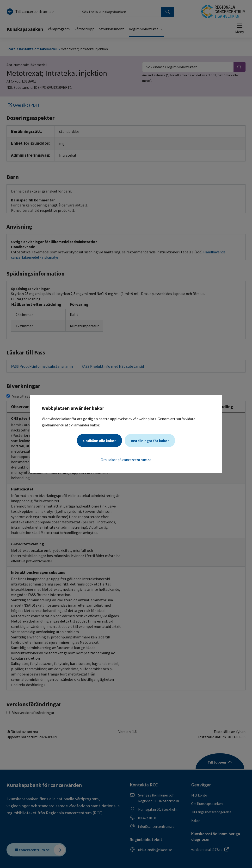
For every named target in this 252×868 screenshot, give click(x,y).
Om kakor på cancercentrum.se (126, 460)
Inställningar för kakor (150, 441)
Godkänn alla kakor (99, 441)
